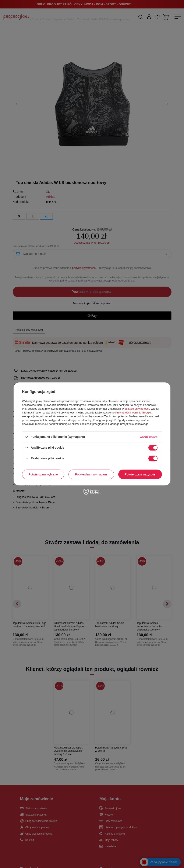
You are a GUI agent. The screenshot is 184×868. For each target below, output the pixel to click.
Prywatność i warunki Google (133, 413)
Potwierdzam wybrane (43, 474)
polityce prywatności (137, 409)
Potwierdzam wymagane (91, 474)
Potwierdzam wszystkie (140, 474)
